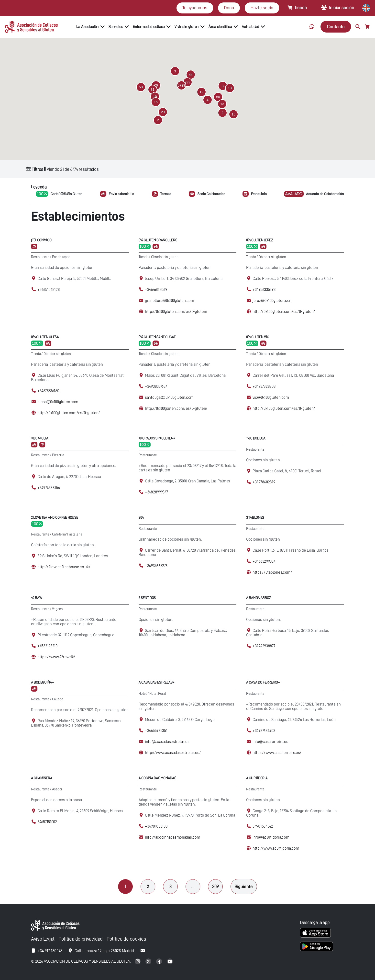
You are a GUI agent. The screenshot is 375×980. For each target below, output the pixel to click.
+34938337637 (156, 386)
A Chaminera (42, 778)
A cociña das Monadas (157, 778)
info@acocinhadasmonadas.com (172, 837)
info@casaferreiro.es (270, 742)
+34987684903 (264, 731)
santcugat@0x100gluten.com (169, 397)
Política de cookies (126, 939)
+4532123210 (47, 646)
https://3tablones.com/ (272, 572)
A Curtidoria (257, 778)
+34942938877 (264, 646)
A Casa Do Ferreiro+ (263, 682)
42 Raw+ (38, 598)
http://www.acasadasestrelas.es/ (173, 753)
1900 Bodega (256, 438)
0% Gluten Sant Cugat (157, 337)
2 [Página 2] (148, 886)
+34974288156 (49, 488)
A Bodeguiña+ (43, 682)
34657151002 (47, 822)
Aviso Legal (43, 939)
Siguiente (244, 886)
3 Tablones (255, 518)
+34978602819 (264, 482)
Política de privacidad (81, 939)
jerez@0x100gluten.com (273, 301)
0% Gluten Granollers (158, 240)
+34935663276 (156, 566)
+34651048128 (49, 290)
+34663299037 (264, 561)
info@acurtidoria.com (271, 837)
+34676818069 (156, 290)
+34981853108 (156, 826)
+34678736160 (48, 391)
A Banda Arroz (259, 598)
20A (141, 518)
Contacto (336, 27)
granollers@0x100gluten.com (170, 301)
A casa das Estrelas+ (156, 682)
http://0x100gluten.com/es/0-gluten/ (176, 312)
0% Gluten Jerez (260, 240)
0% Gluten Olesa (45, 337)
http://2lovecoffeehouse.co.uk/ (64, 567)
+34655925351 (156, 731)
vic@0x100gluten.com (271, 397)
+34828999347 (156, 492)
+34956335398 (264, 290)
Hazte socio (262, 8)
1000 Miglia (40, 438)
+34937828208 (264, 386)
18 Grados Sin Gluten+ (157, 438)
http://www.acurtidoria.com (276, 848)
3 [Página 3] (171, 886)
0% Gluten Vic (258, 337)
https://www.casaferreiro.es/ (277, 753)
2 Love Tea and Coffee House (55, 518)
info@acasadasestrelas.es (167, 742)
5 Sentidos (147, 598)
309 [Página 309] (215, 886)
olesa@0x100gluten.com (58, 402)
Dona (229, 8)
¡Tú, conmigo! (42, 240)
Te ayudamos (195, 8)
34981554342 (263, 826)
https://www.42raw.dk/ (56, 657)
